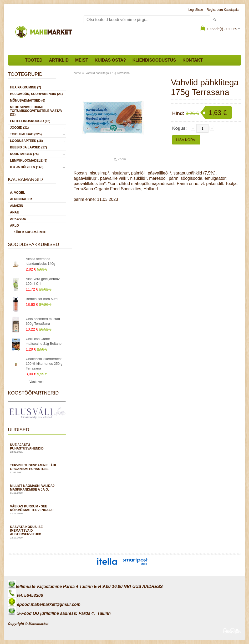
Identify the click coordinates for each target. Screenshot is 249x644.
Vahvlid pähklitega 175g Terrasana (108, 73)
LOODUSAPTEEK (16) (26, 141)
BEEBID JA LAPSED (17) (28, 147)
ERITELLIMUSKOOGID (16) (30, 121)
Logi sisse (196, 10)
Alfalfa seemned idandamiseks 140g (40, 261)
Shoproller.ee (232, 631)
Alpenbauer (21, 199)
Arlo (14, 226)
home (77, 73)
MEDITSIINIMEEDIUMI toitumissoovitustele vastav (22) (36, 111)
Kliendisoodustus (154, 60)
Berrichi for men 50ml (42, 299)
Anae (14, 212)
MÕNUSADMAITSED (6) (28, 101)
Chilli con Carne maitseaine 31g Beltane (44, 341)
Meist (82, 60)
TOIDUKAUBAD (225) (26, 134)
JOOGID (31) (19, 128)
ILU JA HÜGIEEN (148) (27, 167)
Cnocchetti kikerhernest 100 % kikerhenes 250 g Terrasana (44, 364)
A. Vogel (17, 193)
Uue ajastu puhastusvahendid (37, 448)
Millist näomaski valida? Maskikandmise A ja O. (37, 489)
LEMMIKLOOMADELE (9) (29, 161)
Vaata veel (37, 382)
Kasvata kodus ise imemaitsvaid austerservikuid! (37, 532)
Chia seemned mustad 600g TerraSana (43, 321)
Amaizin (17, 206)
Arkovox (18, 219)
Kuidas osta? (110, 60)
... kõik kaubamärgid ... (30, 232)
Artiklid (59, 60)
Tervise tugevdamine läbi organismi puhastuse (37, 469)
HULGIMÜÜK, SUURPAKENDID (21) (36, 94)
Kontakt (193, 60)
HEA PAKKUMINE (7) (26, 87)
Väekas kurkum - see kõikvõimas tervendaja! (37, 510)
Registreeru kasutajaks (223, 10)
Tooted (34, 60)
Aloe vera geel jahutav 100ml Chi (43, 281)
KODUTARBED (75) (24, 154)
